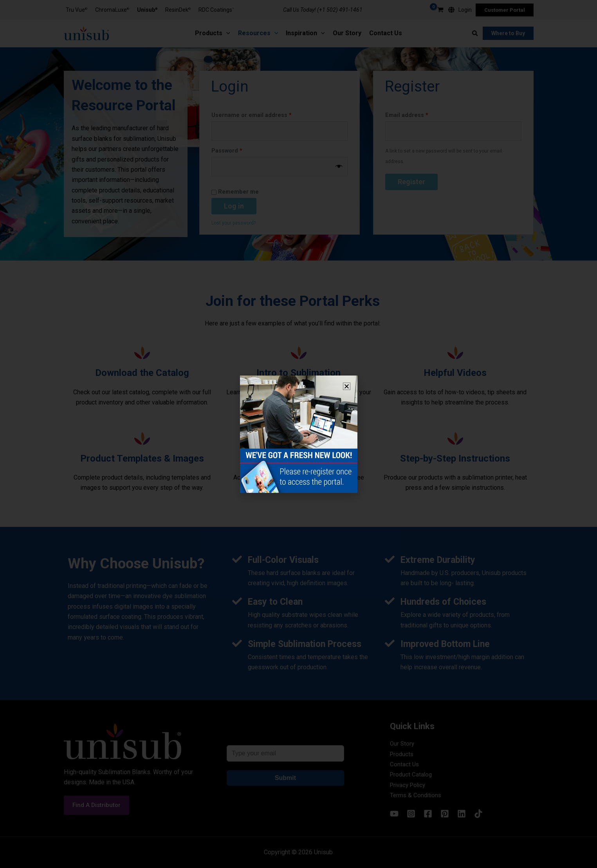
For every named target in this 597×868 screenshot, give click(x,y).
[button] (347, 386)
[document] (298, 434)
